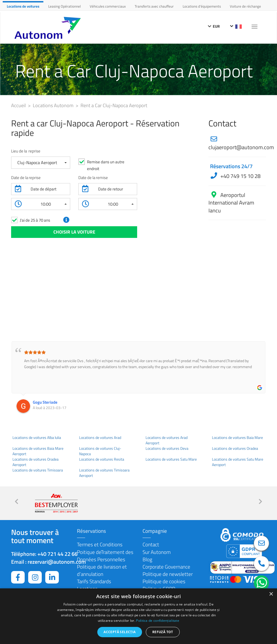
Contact (151, 544)
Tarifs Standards (94, 581)
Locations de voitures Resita (102, 459)
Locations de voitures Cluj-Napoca (100, 451)
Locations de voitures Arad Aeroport (167, 440)
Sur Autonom (157, 552)
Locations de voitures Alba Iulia (37, 438)
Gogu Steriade (45, 402)
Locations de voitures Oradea (235, 448)
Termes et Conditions (100, 544)
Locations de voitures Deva (167, 448)
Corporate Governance (166, 567)
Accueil (19, 105)
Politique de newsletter (168, 574)
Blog (147, 559)
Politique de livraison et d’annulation (102, 570)
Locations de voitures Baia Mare (237, 438)
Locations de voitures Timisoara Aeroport (104, 473)
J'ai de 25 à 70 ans (35, 220)
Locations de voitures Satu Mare (171, 459)
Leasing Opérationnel (65, 6)
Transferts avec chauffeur (154, 6)
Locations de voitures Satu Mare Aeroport (238, 462)
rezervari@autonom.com (57, 562)
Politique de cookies (164, 581)
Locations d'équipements (202, 6)
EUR (214, 26)
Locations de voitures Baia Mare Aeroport (38, 451)
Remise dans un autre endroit (106, 165)
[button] (41, 163)
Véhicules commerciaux (108, 6)
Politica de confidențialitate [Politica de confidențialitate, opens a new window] (158, 621)
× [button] (271, 594)
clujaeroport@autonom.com (241, 147)
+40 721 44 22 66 (57, 554)
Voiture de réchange (245, 6)
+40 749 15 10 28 (240, 176)
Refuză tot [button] (163, 632)
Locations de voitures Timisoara (38, 470)
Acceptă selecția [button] (120, 632)
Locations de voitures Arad (100, 438)
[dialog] (138, 616)
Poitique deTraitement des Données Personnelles (105, 556)
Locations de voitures (23, 6)
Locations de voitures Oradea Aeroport (36, 462)
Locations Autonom (54, 105)
